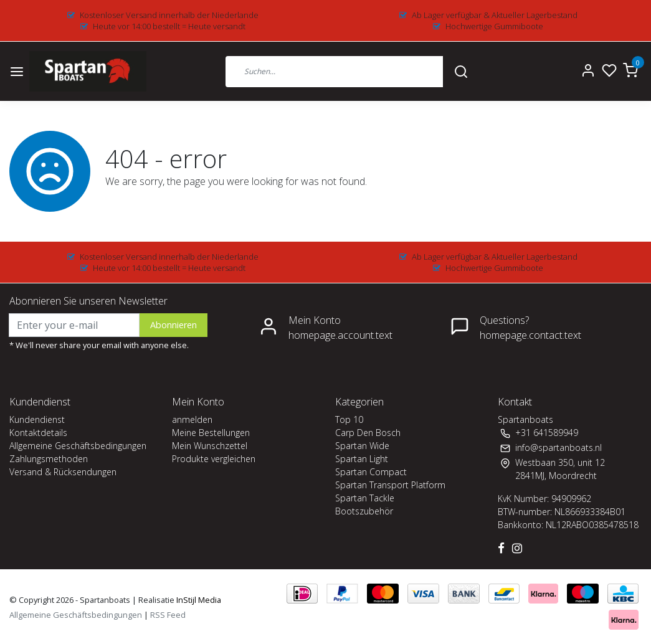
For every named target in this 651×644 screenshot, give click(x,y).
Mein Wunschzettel (210, 446)
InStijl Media (198, 600)
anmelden (192, 419)
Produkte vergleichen (214, 459)
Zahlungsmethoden (49, 459)
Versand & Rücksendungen (63, 472)
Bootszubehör (364, 511)
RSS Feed (168, 615)
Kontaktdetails (38, 433)
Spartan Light (362, 459)
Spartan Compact (371, 472)
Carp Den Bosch (368, 433)
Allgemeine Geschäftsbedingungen (78, 446)
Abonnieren (173, 325)
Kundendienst (37, 419)
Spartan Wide (362, 446)
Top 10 (349, 419)
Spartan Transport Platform (390, 485)
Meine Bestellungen (211, 433)
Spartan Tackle (365, 498)
